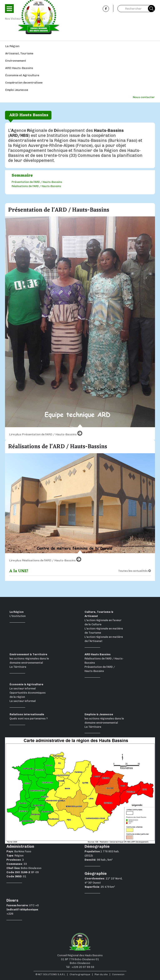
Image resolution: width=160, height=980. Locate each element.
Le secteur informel (23, 688)
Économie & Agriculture (26, 684)
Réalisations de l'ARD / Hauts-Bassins (36, 186)
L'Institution (18, 616)
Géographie (96, 874)
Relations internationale (27, 714)
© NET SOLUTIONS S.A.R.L (50, 974)
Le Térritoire (18, 667)
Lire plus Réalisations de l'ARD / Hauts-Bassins (45, 559)
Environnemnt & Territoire (28, 654)
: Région (15, 856)
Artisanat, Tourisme (19, 53)
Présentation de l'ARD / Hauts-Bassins (37, 182)
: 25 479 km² (100, 887)
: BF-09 (23, 872)
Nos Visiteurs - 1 (16, 19)
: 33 (17, 864)
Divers (12, 900)
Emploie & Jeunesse (99, 714)
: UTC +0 (23, 905)
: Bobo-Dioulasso (24, 868)
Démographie (97, 846)
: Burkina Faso (19, 851)
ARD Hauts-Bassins (19, 68)
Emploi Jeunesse (17, 90)
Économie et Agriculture (22, 75)
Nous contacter (144, 97)
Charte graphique (80, 974)
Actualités (38, 19)
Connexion (118, 974)
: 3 (15, 860)
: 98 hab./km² (99, 860)
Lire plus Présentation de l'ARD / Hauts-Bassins (46, 433)
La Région (12, 46)
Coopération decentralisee (24, 83)
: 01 (16, 876)
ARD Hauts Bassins (98, 654)
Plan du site (101, 974)
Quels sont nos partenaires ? (29, 718)
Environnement (16, 61)
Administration (20, 846)
